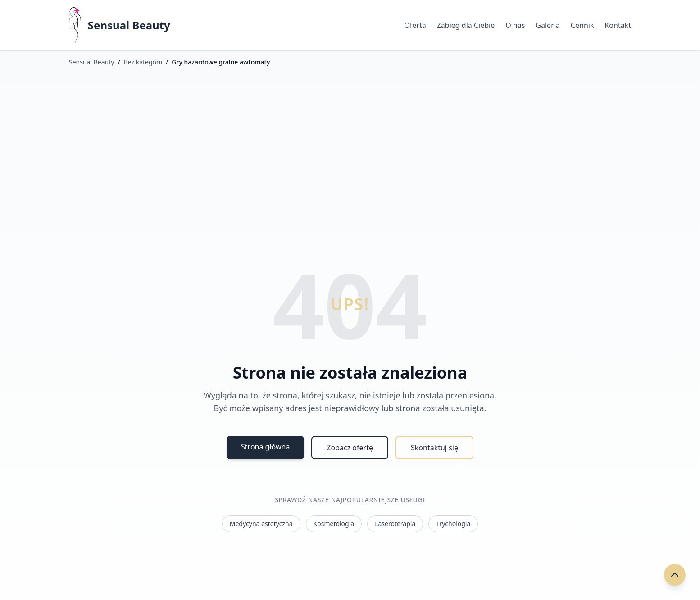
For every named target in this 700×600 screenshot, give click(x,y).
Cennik (582, 25)
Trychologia (453, 524)
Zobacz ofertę (350, 448)
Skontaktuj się (434, 448)
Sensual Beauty (129, 25)
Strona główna (265, 447)
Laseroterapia (395, 524)
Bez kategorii (143, 62)
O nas (515, 25)
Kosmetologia (334, 524)
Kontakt (618, 25)
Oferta (415, 25)
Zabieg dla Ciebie (466, 25)
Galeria (548, 25)
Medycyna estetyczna (261, 524)
